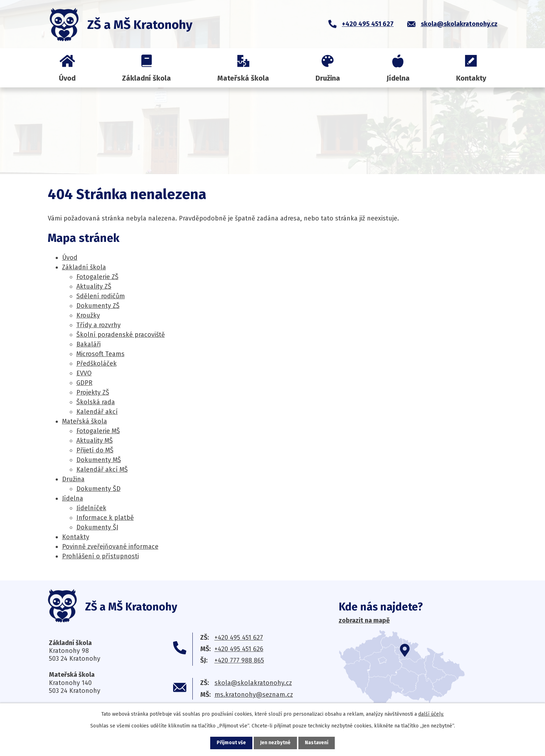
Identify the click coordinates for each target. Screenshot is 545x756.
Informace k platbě (105, 518)
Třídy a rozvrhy (99, 325)
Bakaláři (89, 344)
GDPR (84, 383)
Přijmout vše (231, 743)
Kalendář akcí (97, 412)
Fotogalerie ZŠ (97, 277)
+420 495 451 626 (239, 649)
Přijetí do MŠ (95, 450)
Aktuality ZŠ (94, 286)
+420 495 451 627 (239, 638)
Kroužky (88, 315)
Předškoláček (97, 364)
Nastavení (317, 743)
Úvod (67, 78)
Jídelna (398, 78)
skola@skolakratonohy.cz (253, 683)
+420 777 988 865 (239, 660)
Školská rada (96, 402)
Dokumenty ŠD (99, 489)
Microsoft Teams (100, 354)
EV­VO (84, 373)
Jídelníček (91, 508)
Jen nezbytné (276, 743)
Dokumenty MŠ (99, 460)
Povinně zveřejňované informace (110, 547)
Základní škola (147, 78)
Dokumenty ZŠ (98, 306)
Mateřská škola (243, 78)
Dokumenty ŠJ (97, 527)
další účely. (431, 714)
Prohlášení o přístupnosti (100, 556)
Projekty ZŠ (93, 392)
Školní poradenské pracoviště (121, 335)
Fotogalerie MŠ (98, 431)
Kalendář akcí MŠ (102, 470)
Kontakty (471, 78)
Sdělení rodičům (101, 296)
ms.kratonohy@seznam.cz (254, 695)
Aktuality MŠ (95, 441)
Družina (328, 78)
